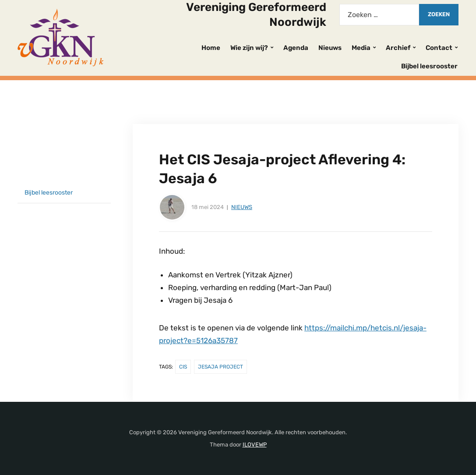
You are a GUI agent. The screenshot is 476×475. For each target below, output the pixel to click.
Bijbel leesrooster (429, 66)
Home (211, 48)
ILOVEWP (255, 445)
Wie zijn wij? (249, 48)
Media (361, 48)
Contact (439, 48)
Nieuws (330, 48)
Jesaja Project (220, 367)
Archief (398, 48)
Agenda (296, 48)
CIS (183, 367)
